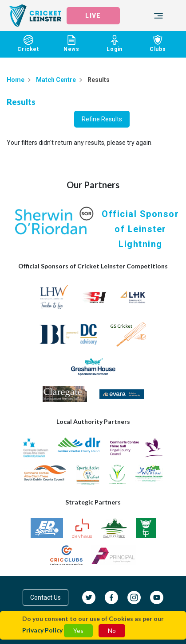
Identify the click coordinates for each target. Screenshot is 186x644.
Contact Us (46, 597)
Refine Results (102, 119)
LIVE (93, 16)
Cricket (28, 44)
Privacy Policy (42, 630)
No (112, 630)
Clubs (158, 44)
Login (115, 44)
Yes (78, 630)
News (71, 44)
